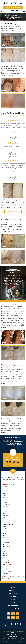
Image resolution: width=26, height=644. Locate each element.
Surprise (5, 551)
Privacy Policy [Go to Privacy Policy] (15, 635)
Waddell (5, 558)
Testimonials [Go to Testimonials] (13, 605)
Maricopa (5, 569)
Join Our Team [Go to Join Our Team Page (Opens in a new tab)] (13, 608)
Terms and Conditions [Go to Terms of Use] (16, 635)
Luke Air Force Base (8, 524)
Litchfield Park (6, 522)
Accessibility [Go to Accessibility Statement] (7, 635)
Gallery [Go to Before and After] (13, 596)
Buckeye (5, 491)
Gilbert (5, 509)
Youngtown (6, 562)
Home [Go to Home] (13, 587)
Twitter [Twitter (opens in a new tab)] (17, 613)
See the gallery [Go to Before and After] (13, 211)
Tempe (5, 553)
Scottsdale (6, 542)
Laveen (5, 520)
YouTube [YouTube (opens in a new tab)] (9, 617)
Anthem (5, 487)
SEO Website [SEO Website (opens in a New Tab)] (6, 642)
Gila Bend (5, 507)
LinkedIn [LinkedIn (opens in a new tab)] (13, 617)
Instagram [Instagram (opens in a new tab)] (9, 613)
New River (5, 529)
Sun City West (6, 547)
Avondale (5, 489)
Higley (4, 518)
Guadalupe (6, 516)
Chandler (5, 498)
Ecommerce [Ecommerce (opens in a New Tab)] (12, 642)
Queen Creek (6, 538)
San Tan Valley (7, 571)
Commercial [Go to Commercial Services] (13, 593)
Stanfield (5, 573)
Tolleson (5, 556)
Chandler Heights (7, 500)
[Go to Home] (13, 3)
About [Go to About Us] (13, 599)
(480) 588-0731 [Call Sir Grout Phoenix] (12, 11)
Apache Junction (7, 567)
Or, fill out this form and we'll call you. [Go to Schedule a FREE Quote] (13, 465)
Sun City (5, 544)
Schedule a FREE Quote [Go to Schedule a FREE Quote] (13, 8)
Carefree (5, 493)
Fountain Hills (6, 504)
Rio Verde (5, 540)
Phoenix (5, 536)
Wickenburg (6, 560)
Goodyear (6, 513)
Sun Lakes (5, 549)
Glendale (5, 511)
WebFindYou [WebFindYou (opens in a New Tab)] (20, 642)
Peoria (4, 533)
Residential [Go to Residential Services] (13, 590)
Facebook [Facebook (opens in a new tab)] (13, 613)
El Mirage (5, 502)
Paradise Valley (7, 531)
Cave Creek (6, 496)
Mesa (4, 527)
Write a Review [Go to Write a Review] (2, 11)
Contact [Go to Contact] (13, 602)
